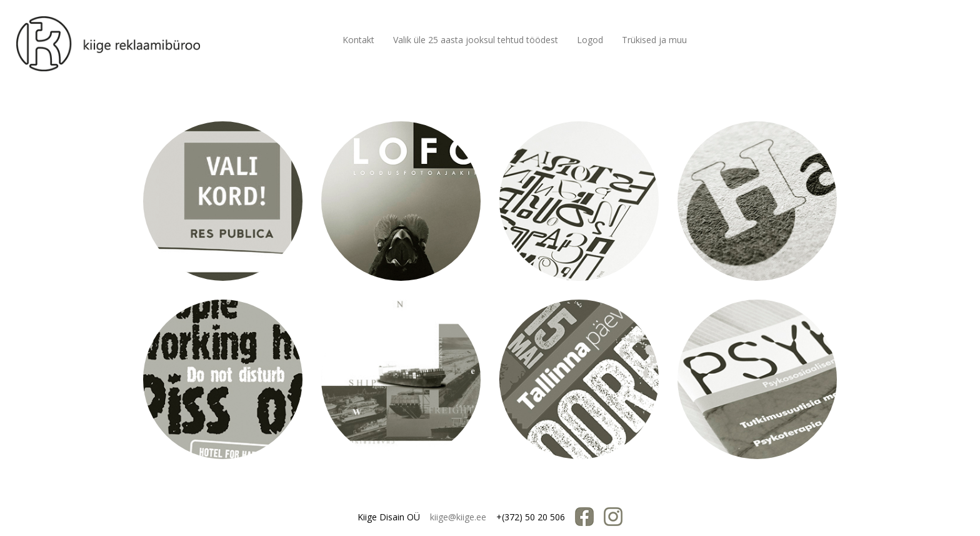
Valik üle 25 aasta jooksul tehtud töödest (476, 40)
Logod (590, 40)
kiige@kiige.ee (458, 517)
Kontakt (358, 40)
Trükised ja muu (654, 40)
